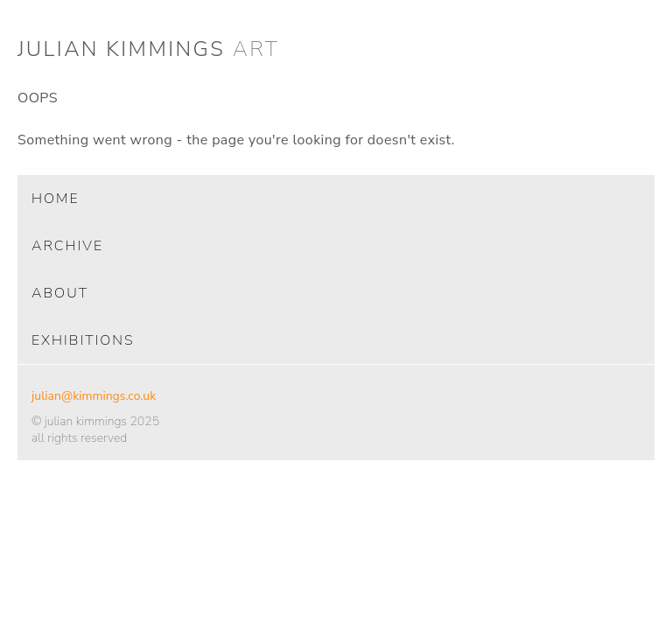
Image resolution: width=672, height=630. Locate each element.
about (60, 293)
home (56, 199)
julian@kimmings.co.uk (94, 396)
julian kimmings (148, 49)
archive (67, 246)
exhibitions (83, 340)
